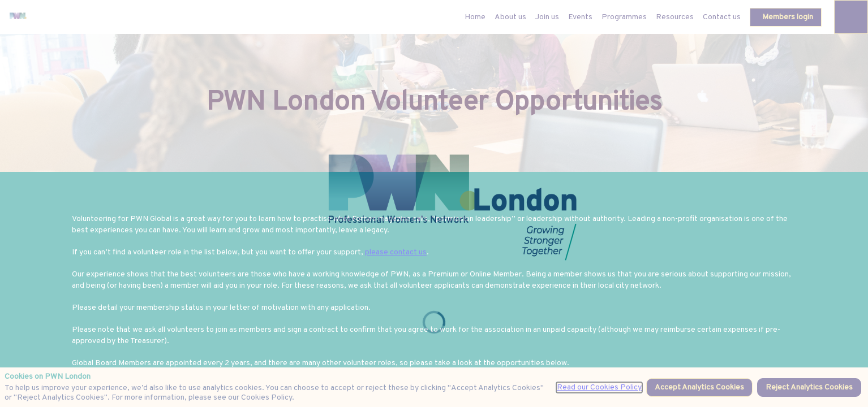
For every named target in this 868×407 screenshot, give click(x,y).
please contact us (396, 252)
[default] (475, 17)
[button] (786, 17)
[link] (510, 17)
